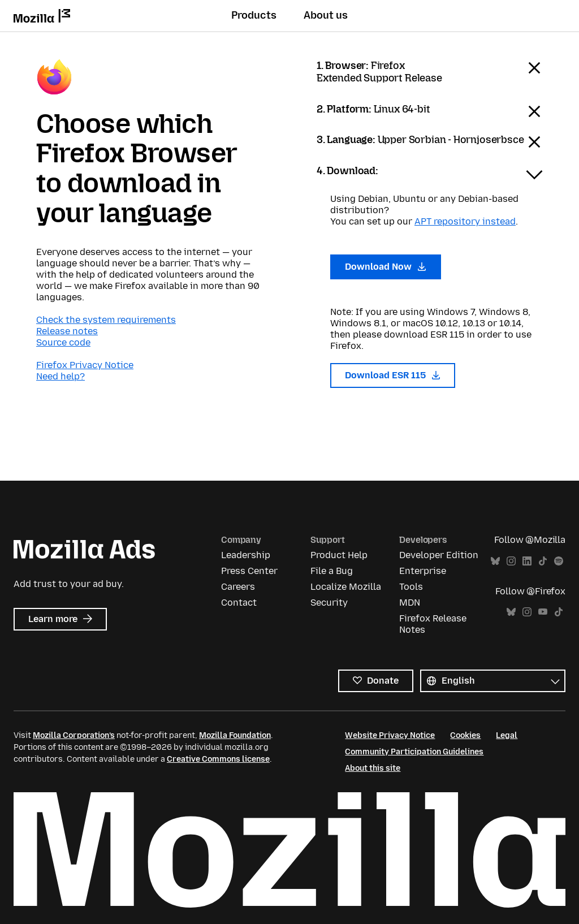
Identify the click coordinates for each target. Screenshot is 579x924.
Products (254, 15)
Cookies (465, 735)
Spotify (559, 561)
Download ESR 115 (393, 375)
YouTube (543, 612)
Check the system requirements (106, 320)
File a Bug (332, 571)
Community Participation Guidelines (414, 752)
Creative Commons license (218, 759)
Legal (507, 735)
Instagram (511, 561)
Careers (238, 587)
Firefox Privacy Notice (85, 365)
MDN (410, 603)
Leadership (246, 555)
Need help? (61, 376)
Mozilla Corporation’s (74, 735)
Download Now (386, 267)
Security (329, 603)
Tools (411, 587)
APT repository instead (465, 221)
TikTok (543, 561)
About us (326, 15)
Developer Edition (439, 555)
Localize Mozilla (346, 587)
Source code (63, 342)
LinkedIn (527, 561)
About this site (373, 768)
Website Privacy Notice (390, 735)
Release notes (67, 331)
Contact (239, 603)
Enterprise (423, 571)
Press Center (249, 571)
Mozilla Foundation (235, 735)
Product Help (339, 555)
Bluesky (495, 561)
